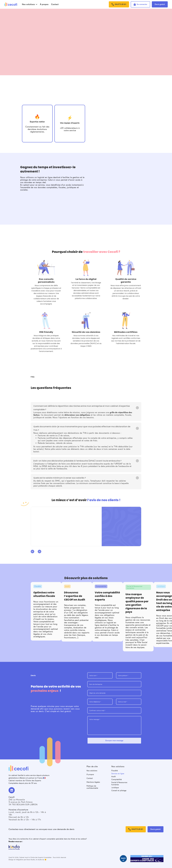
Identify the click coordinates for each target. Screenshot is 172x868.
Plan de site (92, 767)
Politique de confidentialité (92, 787)
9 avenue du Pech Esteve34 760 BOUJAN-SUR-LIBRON (23, 803)
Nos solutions (92, 771)
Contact (90, 778)
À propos (90, 774)
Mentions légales (93, 782)
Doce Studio (31, 860)
